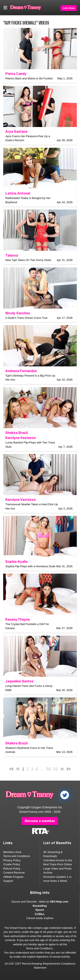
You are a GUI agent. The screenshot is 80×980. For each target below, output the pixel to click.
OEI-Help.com (59, 902)
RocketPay (40, 906)
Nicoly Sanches (18, 313)
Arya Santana (16, 132)
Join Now (69, 8)
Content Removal (14, 873)
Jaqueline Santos (19, 681)
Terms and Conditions (17, 856)
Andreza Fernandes (21, 371)
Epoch (40, 910)
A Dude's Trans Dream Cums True (26, 318)
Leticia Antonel (18, 193)
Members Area (12, 852)
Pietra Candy (16, 74)
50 (49, 769)
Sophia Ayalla (16, 562)
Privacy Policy (12, 860)
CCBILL (40, 914)
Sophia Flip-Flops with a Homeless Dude (30, 566)
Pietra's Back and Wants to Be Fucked (29, 78)
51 (56, 769)
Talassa (12, 255)
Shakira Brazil (16, 433)
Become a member (40, 821)
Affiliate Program (13, 877)
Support (8, 881)
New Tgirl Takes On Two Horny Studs (28, 260)
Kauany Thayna (17, 619)
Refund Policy (12, 869)
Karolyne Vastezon (20, 438)
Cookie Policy (12, 864)
